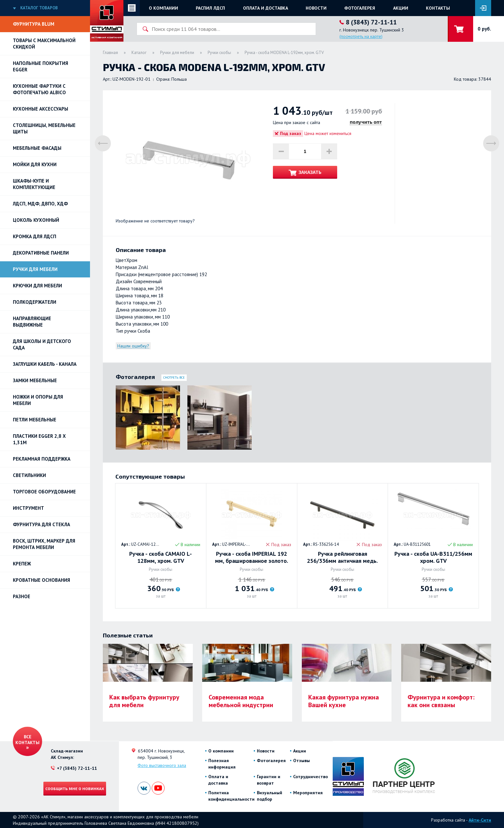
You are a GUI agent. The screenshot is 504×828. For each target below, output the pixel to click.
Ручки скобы (219, 53)
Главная (110, 53)
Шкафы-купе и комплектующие (34, 184)
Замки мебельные (35, 380)
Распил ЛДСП (210, 8)
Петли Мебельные (35, 420)
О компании (163, 8)
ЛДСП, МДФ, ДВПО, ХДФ (40, 204)
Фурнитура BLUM (34, 24)
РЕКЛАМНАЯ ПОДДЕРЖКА (42, 459)
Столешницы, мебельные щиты (44, 128)
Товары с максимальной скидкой (44, 44)
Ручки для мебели (35, 269)
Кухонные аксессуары (40, 109)
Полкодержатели (35, 302)
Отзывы (301, 760)
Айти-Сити (480, 820)
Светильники (29, 475)
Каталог (139, 53)
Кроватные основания (41, 580)
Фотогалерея (360, 8)
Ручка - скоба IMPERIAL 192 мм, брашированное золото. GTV (252, 557)
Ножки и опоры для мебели (38, 400)
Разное (22, 596)
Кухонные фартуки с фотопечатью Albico (39, 89)
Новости (316, 8)
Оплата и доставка (265, 8)
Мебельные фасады (37, 148)
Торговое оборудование (44, 492)
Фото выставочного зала (162, 765)
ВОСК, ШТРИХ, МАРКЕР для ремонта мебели (44, 544)
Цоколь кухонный (36, 220)
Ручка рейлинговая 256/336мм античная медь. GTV (342, 557)
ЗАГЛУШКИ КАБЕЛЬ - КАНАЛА (45, 364)
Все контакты (27, 740)
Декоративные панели (41, 253)
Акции (401, 8)
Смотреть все (174, 378)
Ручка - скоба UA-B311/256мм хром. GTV (433, 557)
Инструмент (28, 508)
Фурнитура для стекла (41, 524)
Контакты (438, 8)
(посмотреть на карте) (361, 36)
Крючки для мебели (37, 286)
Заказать (310, 172)
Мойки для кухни (35, 164)
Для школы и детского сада (42, 344)
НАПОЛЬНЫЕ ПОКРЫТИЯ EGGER (40, 66)
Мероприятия (308, 793)
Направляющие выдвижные (32, 322)
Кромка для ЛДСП (35, 236)
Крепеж (22, 564)
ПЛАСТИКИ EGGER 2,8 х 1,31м (39, 439)
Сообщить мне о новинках (75, 788)
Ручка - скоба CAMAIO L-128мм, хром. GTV (161, 557)
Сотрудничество (310, 777)
